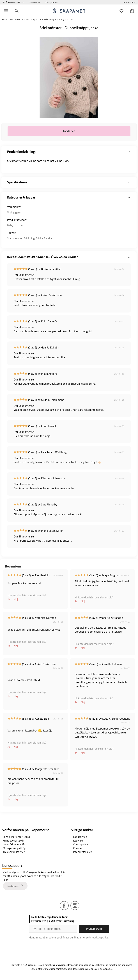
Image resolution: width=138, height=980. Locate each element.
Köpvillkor (79, 841)
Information (129, 2)
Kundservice (80, 837)
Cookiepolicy (80, 844)
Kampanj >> (51, 2)
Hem (4, 20)
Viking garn (14, 212)
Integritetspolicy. (99, 937)
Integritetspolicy (82, 852)
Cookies (78, 848)
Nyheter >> (34, 2)
